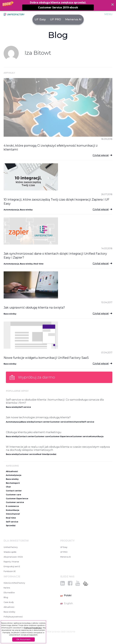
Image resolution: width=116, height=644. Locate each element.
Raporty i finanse (11, 562)
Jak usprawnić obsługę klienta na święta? (34, 308)
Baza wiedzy (26, 210)
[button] (58, 5)
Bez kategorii (13, 483)
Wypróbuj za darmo (36, 377)
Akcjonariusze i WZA (13, 557)
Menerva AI (73, 19)
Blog (6, 597)
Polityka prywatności (13, 617)
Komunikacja (97, 436)
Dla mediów (9, 593)
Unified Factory (11, 547)
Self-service (25, 407)
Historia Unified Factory (14, 583)
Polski (66, 595)
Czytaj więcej (101, 155)
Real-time (39, 264)
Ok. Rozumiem (23, 639)
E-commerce (12, 506)
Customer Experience (61, 436)
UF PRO (56, 19)
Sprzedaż (52, 454)
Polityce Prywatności (33, 628)
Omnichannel (75, 422)
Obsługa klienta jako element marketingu (34, 432)
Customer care (42, 436)
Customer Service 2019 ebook (58, 7)
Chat (8, 487)
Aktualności (12, 471)
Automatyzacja (11, 210)
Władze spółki (10, 552)
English (67, 603)
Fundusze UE (10, 571)
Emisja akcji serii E (12, 566)
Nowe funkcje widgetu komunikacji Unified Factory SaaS (46, 358)
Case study (9, 602)
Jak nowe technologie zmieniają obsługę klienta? (38, 417)
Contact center (42, 422)
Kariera (7, 588)
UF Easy (40, 19)
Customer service (59, 422)
